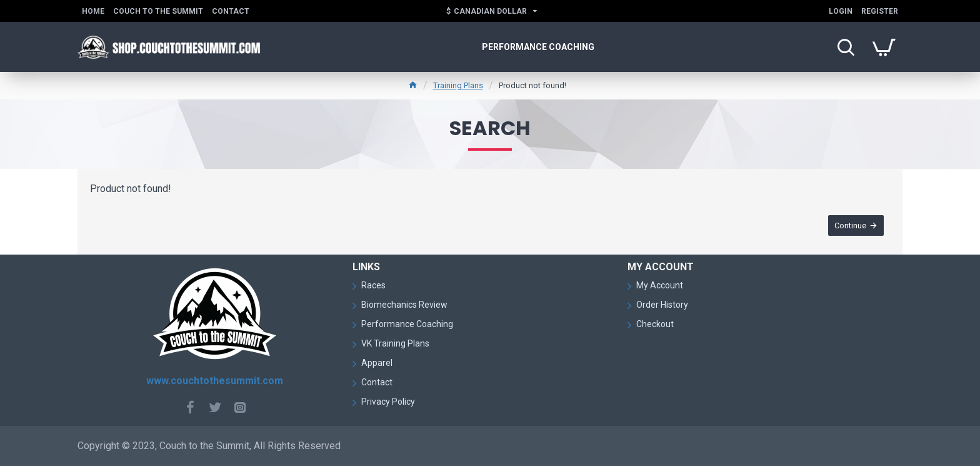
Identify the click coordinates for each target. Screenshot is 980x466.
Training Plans (458, 85)
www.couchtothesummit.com (215, 381)
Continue (850, 225)
